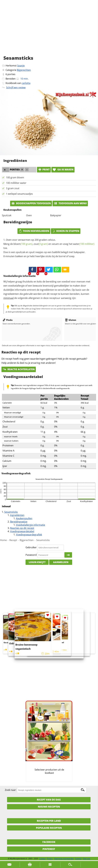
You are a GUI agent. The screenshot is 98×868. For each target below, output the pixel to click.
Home (3, 540)
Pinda (8, 320)
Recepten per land (49, 821)
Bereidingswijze (19, 522)
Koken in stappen (66, 231)
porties (11, 74)
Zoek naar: (11, 790)
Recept (13, 540)
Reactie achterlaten (19, 369)
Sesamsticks (11, 512)
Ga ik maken (63, 170)
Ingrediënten (17, 515)
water (84, 244)
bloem (23, 244)
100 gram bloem (15, 177)
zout (41, 244)
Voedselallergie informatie (31, 525)
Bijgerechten (24, 70)
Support (78, 859)
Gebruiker (31, 547)
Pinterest (49, 849)
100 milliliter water (16, 183)
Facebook (49, 842)
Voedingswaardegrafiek (29, 535)
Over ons (87, 859)
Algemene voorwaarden (64, 859)
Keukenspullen (24, 518)
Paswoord (31, 555)
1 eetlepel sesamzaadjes (19, 194)
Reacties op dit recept (22, 528)
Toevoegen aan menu (70, 203)
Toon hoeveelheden (34, 231)
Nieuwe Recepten (49, 807)
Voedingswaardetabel (22, 531)
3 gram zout (13, 188)
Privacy (50, 859)
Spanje (21, 66)
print (44, 170)
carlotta (26, 83)
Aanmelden (61, 562)
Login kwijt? (37, 562)
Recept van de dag (49, 800)
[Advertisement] (49, 31)
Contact (42, 859)
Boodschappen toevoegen (31, 203)
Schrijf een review (16, 87)
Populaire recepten (49, 828)
